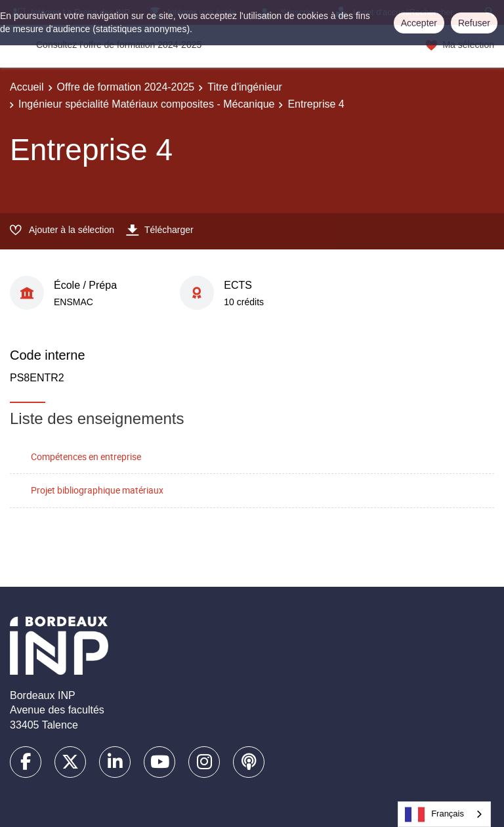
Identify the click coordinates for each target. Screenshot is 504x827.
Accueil (27, 87)
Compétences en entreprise (86, 456)
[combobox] (444, 814)
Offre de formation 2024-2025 (126, 87)
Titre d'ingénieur (245, 87)
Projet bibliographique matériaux (97, 490)
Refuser (474, 23)
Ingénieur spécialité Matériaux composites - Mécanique (146, 104)
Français (434, 815)
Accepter (419, 23)
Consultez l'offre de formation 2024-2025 (119, 45)
